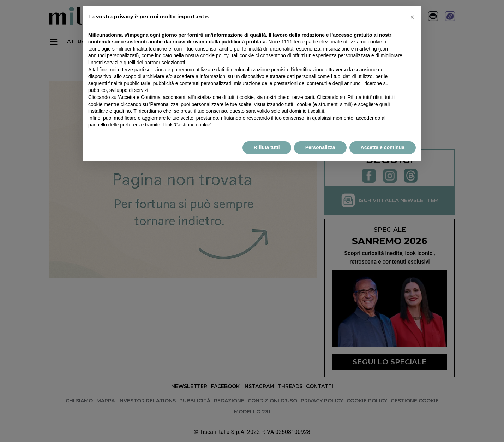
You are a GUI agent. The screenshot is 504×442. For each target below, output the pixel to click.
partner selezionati (165, 63)
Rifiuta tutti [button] (267, 147)
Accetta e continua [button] (383, 147)
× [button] (412, 17)
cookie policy (214, 55)
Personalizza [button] (320, 147)
